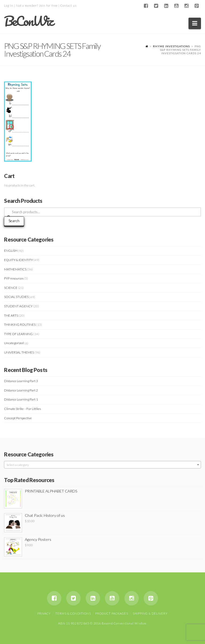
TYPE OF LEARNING (18, 334)
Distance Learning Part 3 (21, 381)
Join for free (48, 5)
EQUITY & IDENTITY (18, 260)
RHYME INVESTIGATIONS (171, 46)
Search (14, 221)
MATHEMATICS (15, 269)
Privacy (44, 613)
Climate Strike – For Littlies (22, 409)
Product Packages (112, 613)
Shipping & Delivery (150, 613)
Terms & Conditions (73, 613)
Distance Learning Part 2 (21, 390)
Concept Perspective (18, 418)
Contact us (68, 5)
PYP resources (14, 278)
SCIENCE (11, 288)
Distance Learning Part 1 (21, 399)
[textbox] (102, 465)
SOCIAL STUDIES (16, 297)
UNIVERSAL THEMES (19, 352)
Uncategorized (14, 343)
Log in (9, 5)
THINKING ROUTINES (20, 325)
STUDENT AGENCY (18, 306)
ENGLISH (11, 251)
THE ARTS (11, 315)
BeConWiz (28, 21)
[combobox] (102, 465)
